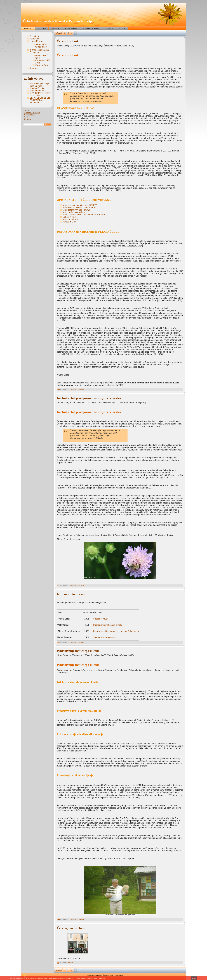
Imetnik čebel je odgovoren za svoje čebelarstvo (89, 398)
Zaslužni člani (42, 65)
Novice (27, 117)
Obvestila (28, 119)
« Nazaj (59, 33)
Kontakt (122, 28)
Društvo (27, 111)
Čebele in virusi (67, 41)
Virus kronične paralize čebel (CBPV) (80, 205)
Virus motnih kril (70, 219)
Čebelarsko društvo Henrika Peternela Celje (58, 21)
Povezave (55, 28)
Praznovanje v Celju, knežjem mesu (39, 85)
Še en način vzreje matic (41, 46)
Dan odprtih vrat (37, 91)
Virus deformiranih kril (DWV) (76, 210)
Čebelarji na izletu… (71, 928)
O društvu (42, 28)
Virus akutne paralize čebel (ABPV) (79, 207)
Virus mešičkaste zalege (74, 212)
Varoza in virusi (70, 222)
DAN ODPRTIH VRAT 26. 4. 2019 (40, 94)
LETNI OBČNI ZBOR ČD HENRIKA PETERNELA (40, 100)
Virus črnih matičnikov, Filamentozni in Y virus (84, 215)
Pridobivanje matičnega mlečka (108, 625)
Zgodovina (109, 28)
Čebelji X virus (69, 217)
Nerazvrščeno (29, 115)
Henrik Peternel (71, 28)
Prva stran (28, 28)
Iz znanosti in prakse (91, 28)
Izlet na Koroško (38, 88)
